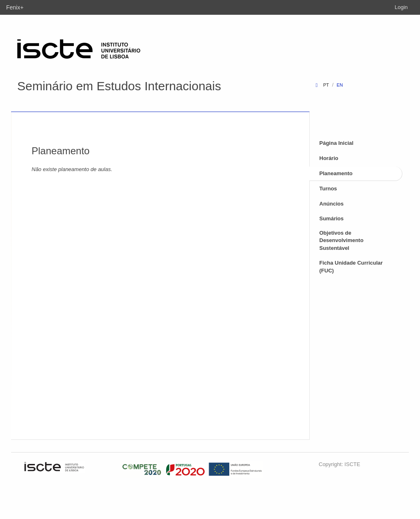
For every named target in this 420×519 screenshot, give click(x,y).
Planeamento (336, 173)
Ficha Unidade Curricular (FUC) (351, 267)
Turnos (328, 189)
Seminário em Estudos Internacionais (119, 86)
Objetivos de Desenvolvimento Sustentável (342, 240)
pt (326, 85)
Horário (329, 158)
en (340, 85)
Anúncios (332, 204)
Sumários (332, 218)
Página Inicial (337, 143)
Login (401, 7)
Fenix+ (15, 7)
